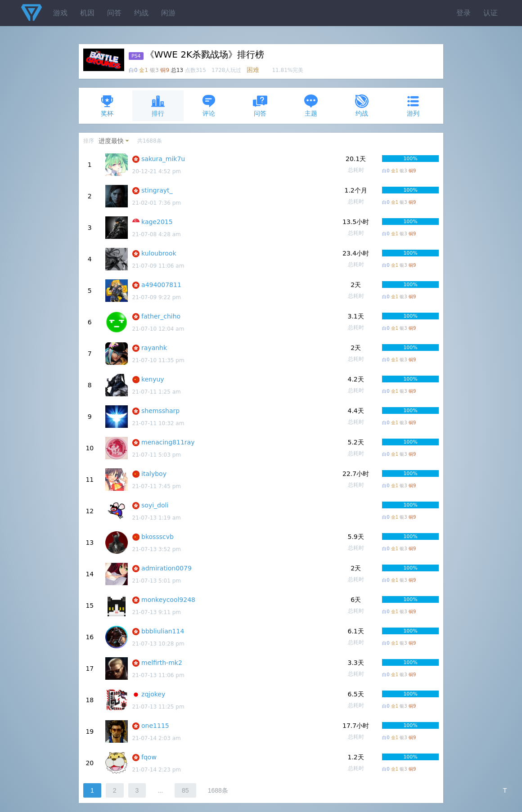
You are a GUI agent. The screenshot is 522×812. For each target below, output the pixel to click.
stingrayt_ (157, 190)
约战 (141, 13)
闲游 (168, 13)
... (160, 790)
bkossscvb (157, 537)
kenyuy (153, 379)
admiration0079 (166, 568)
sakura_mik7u (163, 159)
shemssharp (160, 411)
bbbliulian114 (163, 631)
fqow (149, 757)
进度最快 (111, 141)
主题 (311, 105)
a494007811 (161, 285)
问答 (114, 13)
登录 (463, 13)
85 (185, 790)
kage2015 (157, 222)
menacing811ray (168, 442)
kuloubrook (159, 253)
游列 (413, 105)
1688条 (218, 790)
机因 (87, 13)
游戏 (60, 13)
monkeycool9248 (168, 600)
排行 (158, 105)
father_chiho (161, 316)
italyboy (154, 474)
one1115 (155, 726)
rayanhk (154, 348)
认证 (490, 13)
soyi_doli (155, 505)
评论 (209, 105)
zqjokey (153, 694)
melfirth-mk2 (162, 663)
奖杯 (107, 105)
